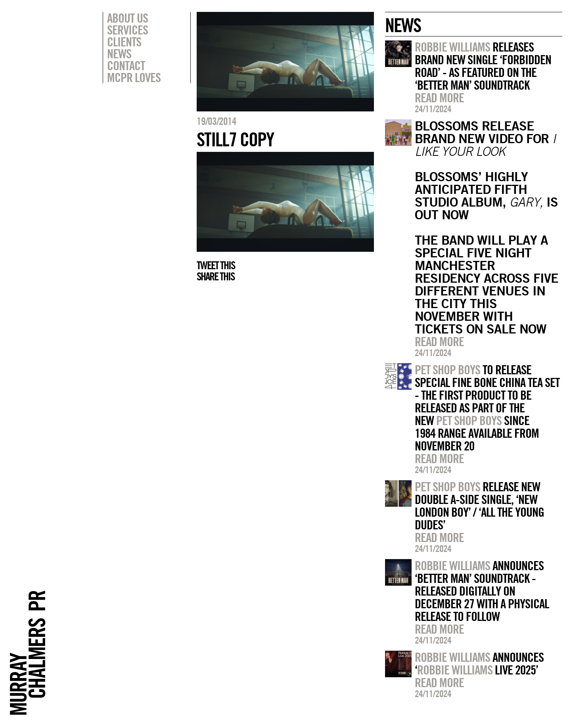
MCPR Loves (134, 77)
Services (127, 30)
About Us (127, 18)
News (119, 54)
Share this (216, 276)
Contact (126, 65)
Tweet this (216, 265)
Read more (439, 98)
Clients (124, 42)
